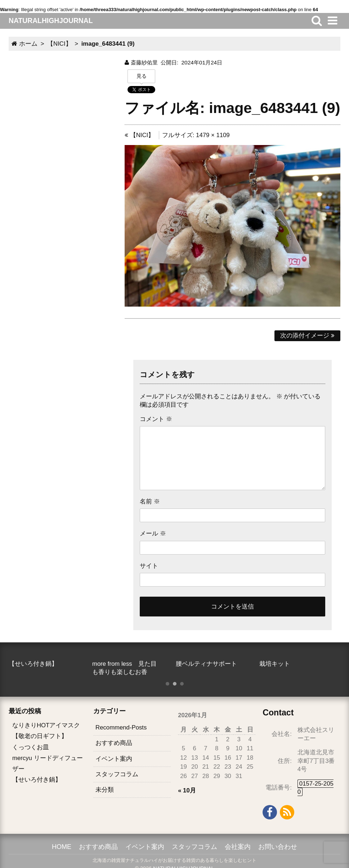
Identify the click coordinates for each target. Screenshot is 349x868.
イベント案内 (114, 759)
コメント (156, 419)
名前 (150, 501)
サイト (149, 566)
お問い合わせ (278, 847)
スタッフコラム (117, 774)
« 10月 (187, 790)
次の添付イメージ (307, 336)
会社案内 (238, 847)
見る (142, 76)
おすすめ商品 (114, 743)
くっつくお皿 (31, 747)
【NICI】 (139, 135)
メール (153, 534)
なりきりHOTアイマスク (46, 725)
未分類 (105, 790)
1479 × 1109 (213, 135)
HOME (62, 847)
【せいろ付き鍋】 (37, 780)
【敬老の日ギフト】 (40, 736)
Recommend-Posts (121, 727)
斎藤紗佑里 (144, 62)
